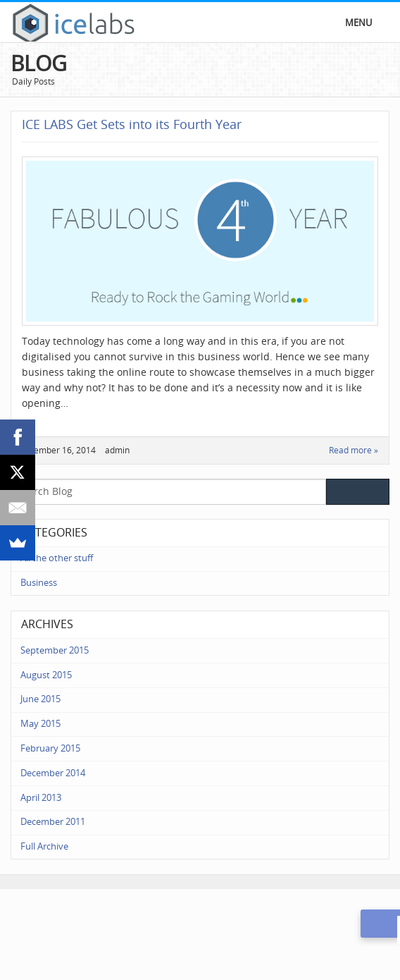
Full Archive (44, 846)
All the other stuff (57, 558)
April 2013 (41, 798)
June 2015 (40, 699)
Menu (358, 23)
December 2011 (53, 822)
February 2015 (50, 748)
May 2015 (40, 724)
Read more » (354, 451)
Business (39, 583)
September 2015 (55, 650)
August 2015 (46, 675)
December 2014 (53, 773)
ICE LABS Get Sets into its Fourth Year (132, 125)
